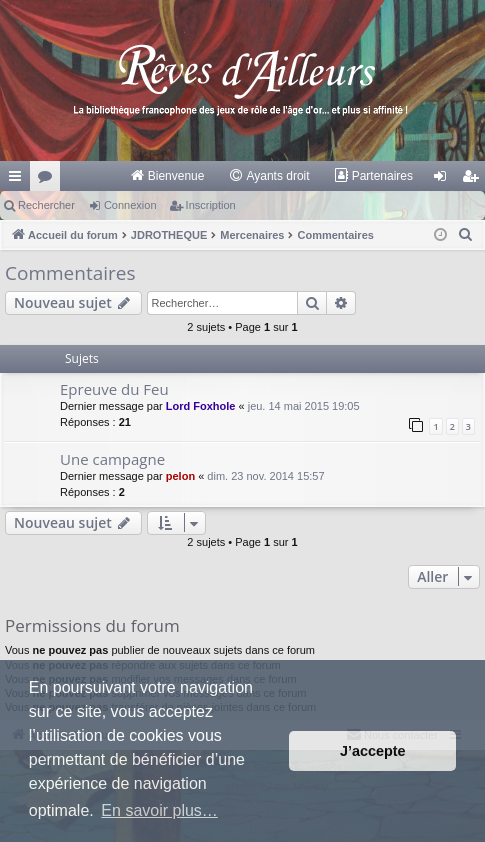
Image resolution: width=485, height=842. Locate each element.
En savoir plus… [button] (159, 810)
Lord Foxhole (201, 406)
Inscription (211, 205)
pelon (180, 476)
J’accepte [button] (373, 751)
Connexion (130, 205)
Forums (49, 180)
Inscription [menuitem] (474, 180)
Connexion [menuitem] (444, 180)
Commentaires (70, 273)
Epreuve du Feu (114, 389)
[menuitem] (167, 176)
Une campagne (112, 459)
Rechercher (46, 205)
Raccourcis (19, 180)
